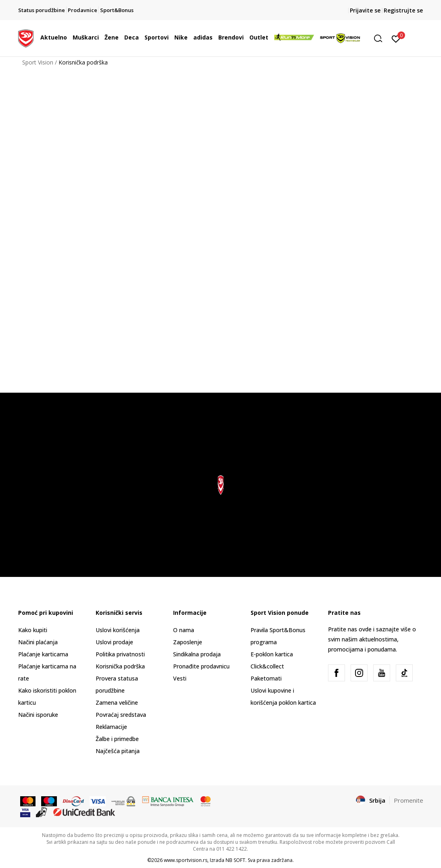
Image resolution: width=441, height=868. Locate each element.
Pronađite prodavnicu (201, 666)
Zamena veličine (117, 703)
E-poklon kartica (272, 654)
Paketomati (266, 678)
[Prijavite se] (396, 38)
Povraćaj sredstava (121, 715)
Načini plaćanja (38, 642)
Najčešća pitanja (118, 751)
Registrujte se (403, 10)
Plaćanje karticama (43, 654)
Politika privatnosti (120, 654)
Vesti (180, 678)
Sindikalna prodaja (197, 654)
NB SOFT (235, 860)
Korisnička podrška (120, 666)
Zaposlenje (188, 642)
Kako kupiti (33, 630)
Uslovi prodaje (114, 642)
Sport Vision (38, 62)
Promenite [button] (409, 800)
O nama (184, 630)
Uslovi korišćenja (118, 630)
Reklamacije (111, 727)
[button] (381, 39)
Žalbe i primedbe (117, 739)
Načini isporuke (38, 715)
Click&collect (267, 666)
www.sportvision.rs (186, 860)
